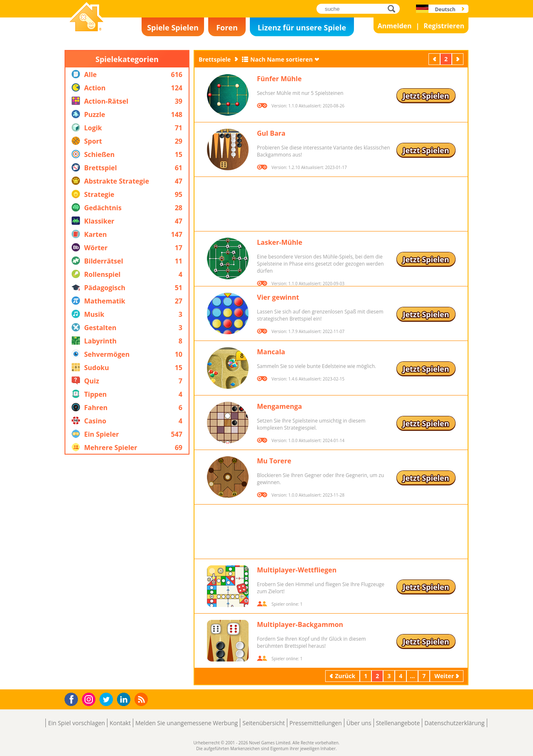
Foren (227, 27)
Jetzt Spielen (426, 96)
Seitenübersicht (264, 723)
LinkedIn (125, 700)
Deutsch (445, 9)
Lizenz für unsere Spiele (302, 27)
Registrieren (444, 26)
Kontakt (120, 723)
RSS (142, 699)
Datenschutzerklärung (454, 723)
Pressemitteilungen (316, 723)
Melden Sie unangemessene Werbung (187, 723)
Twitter (108, 700)
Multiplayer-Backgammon (300, 624)
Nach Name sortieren (281, 59)
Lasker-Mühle (280, 242)
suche (394, 9)
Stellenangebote (398, 723)
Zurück (435, 59)
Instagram (90, 699)
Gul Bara (271, 133)
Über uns (359, 723)
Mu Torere (274, 461)
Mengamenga (279, 406)
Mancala (271, 352)
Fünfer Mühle (279, 79)
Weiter (458, 59)
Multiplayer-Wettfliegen (297, 570)
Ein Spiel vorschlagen (76, 723)
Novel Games (85, 36)
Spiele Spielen (173, 27)
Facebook (73, 698)
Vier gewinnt (278, 297)
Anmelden (395, 26)
